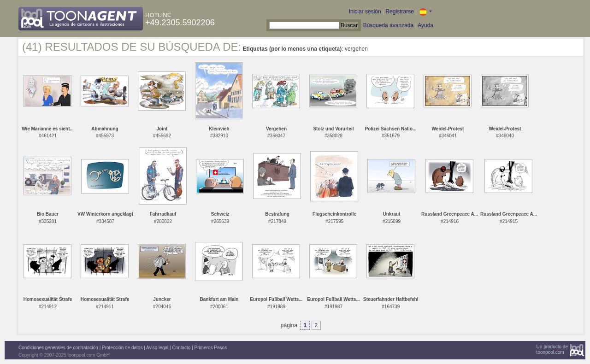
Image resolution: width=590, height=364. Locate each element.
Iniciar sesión (365, 12)
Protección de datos (122, 348)
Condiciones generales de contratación (58, 348)
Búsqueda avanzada (388, 25)
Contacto (181, 348)
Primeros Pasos (211, 348)
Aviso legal (157, 348)
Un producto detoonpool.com (552, 349)
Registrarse (399, 12)
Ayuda (425, 25)
